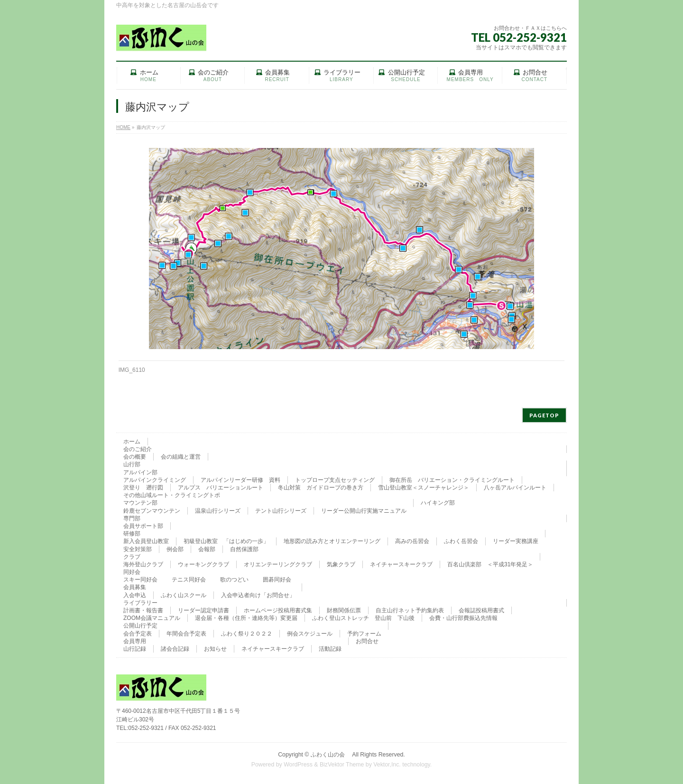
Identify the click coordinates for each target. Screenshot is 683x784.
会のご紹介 (138, 449)
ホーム (132, 442)
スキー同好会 (140, 580)
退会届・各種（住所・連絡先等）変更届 (246, 618)
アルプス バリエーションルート (221, 488)
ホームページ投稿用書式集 (278, 610)
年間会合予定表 (186, 634)
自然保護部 (244, 549)
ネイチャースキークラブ (401, 564)
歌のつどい (234, 580)
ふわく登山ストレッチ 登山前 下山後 (363, 618)
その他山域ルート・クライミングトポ (172, 495)
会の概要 (135, 457)
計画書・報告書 (143, 610)
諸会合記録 (175, 649)
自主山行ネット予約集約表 (410, 610)
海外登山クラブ (143, 564)
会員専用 (135, 641)
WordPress (298, 765)
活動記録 (330, 649)
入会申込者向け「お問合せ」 (258, 595)
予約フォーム (364, 634)
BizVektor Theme (342, 765)
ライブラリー (140, 603)
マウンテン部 (140, 503)
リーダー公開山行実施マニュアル (364, 511)
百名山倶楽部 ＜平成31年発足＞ (490, 564)
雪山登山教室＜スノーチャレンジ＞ (424, 488)
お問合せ (367, 641)
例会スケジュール (310, 634)
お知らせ (215, 649)
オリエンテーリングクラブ (278, 564)
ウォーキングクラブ (203, 564)
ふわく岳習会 (461, 541)
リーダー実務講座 (516, 541)
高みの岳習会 (412, 541)
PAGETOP (544, 415)
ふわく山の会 (331, 755)
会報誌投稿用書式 (481, 610)
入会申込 (135, 595)
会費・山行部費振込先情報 (463, 618)
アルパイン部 (140, 472)
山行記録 (135, 649)
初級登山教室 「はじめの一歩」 (226, 541)
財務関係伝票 (344, 610)
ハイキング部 (438, 503)
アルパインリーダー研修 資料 (240, 480)
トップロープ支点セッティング (335, 480)
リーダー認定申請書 (203, 610)
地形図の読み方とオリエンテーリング (332, 541)
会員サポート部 (143, 526)
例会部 (175, 549)
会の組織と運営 (181, 457)
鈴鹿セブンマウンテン (152, 511)
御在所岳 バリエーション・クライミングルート (452, 480)
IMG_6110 (132, 370)
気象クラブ (341, 564)
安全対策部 (138, 549)
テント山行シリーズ (281, 511)
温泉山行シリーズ (218, 511)
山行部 (132, 464)
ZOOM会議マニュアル (152, 618)
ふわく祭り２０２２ (247, 634)
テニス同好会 (189, 580)
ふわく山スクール (184, 595)
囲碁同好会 (277, 580)
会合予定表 (138, 634)
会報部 (207, 549)
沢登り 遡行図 (143, 488)
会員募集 (135, 587)
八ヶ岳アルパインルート (515, 488)
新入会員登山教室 (146, 541)
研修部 (132, 534)
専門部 (132, 518)
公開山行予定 (140, 626)
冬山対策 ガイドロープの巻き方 (321, 488)
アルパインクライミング (155, 480)
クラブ (132, 557)
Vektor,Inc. (387, 765)
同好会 (132, 572)
